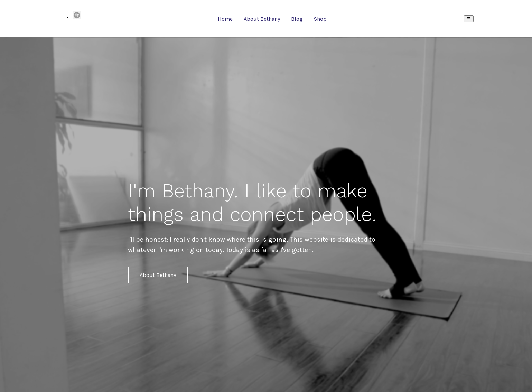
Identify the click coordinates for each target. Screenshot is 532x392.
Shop (320, 19)
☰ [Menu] (469, 19)
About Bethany (262, 19)
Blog (297, 19)
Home (225, 19)
